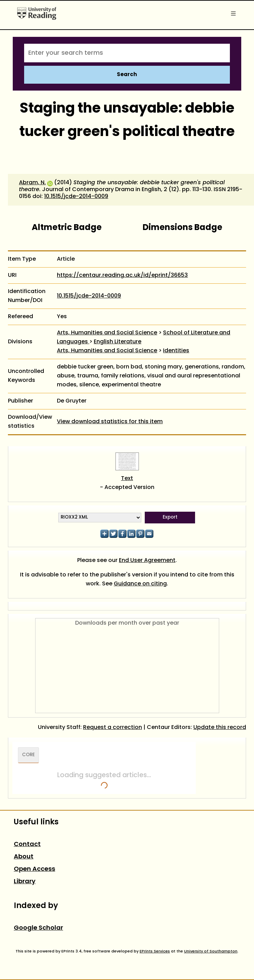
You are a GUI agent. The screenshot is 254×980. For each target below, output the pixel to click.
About (24, 857)
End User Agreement (147, 561)
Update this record (220, 728)
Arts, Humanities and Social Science (107, 333)
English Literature (118, 342)
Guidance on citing (140, 584)
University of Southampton (211, 951)
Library (25, 882)
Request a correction (113, 728)
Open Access (34, 869)
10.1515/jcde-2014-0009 (76, 197)
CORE (28, 755)
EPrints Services (155, 951)
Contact (27, 845)
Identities (176, 351)
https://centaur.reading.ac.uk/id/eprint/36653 (122, 275)
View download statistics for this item (110, 422)
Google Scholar (38, 928)
